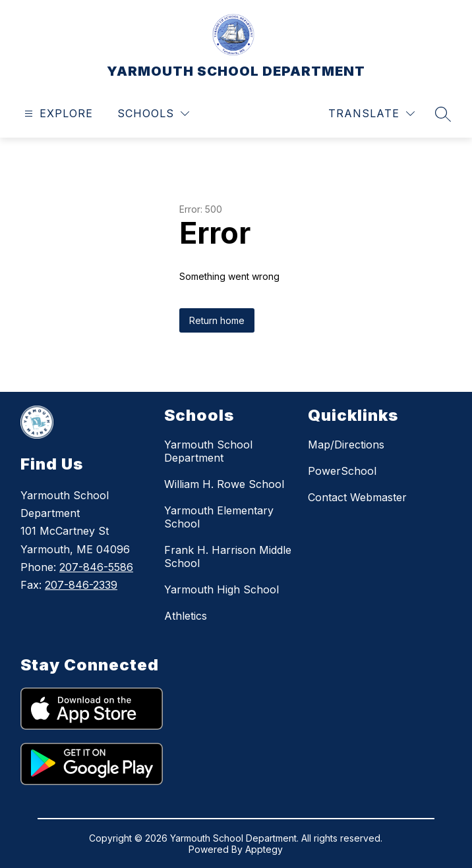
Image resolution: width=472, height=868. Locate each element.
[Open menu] (57, 114)
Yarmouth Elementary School (219, 517)
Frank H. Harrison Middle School (228, 556)
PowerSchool (342, 471)
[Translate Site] (371, 114)
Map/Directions (346, 445)
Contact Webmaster (357, 497)
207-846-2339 (81, 585)
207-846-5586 (96, 567)
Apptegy (264, 849)
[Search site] (443, 114)
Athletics (186, 616)
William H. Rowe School (224, 484)
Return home (217, 320)
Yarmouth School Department (208, 451)
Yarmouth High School (221, 589)
